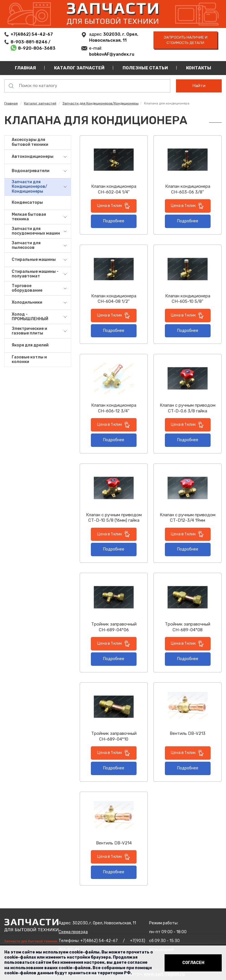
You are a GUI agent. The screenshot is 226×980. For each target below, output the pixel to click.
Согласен (193, 963)
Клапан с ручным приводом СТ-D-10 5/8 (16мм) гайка (114, 518)
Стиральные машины (34, 260)
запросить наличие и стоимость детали (186, 40)
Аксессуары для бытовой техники (30, 142)
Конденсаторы (27, 202)
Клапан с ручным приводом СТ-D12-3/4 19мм (188, 518)
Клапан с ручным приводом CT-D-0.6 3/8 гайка (188, 408)
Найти (199, 86)
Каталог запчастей (79, 68)
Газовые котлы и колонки (29, 360)
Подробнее (114, 221)
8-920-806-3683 (37, 48)
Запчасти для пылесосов (26, 245)
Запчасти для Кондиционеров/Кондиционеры (101, 103)
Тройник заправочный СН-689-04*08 (188, 627)
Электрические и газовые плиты (29, 331)
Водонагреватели (31, 171)
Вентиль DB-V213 (188, 733)
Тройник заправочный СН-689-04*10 (114, 736)
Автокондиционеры (33, 157)
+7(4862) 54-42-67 (32, 34)
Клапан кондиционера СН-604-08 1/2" (114, 299)
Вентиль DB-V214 (114, 843)
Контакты (199, 68)
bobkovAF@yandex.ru (112, 54)
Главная (25, 68)
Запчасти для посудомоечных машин (36, 231)
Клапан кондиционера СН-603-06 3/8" (188, 189)
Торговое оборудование (27, 288)
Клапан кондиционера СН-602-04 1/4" (114, 189)
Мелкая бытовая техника (29, 217)
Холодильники (27, 302)
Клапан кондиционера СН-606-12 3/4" (114, 408)
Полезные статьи (145, 68)
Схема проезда (73, 932)
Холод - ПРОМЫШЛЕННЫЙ (30, 317)
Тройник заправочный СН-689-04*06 (114, 627)
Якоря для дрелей (30, 345)
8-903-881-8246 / (31, 42)
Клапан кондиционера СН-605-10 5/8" (188, 299)
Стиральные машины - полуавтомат (35, 274)
